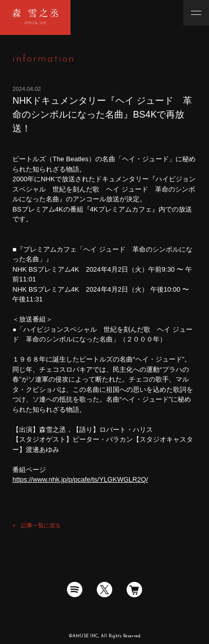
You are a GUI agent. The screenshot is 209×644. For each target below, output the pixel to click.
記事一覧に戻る (41, 525)
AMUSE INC (85, 636)
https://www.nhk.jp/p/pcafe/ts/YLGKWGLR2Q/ (80, 479)
